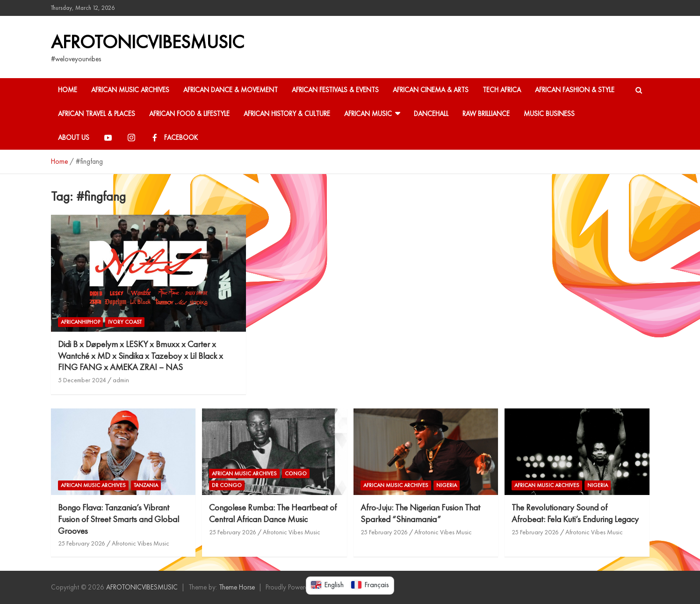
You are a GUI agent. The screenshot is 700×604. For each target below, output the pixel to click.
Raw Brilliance (486, 114)
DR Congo (227, 485)
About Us (74, 138)
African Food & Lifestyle (189, 114)
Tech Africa (502, 90)
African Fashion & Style (575, 90)
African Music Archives (130, 90)
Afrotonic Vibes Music (141, 543)
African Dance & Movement (231, 90)
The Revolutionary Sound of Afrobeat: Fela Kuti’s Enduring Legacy (575, 513)
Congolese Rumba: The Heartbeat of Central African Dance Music (273, 513)
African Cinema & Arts (431, 90)
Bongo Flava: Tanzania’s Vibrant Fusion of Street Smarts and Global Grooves (119, 519)
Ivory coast (125, 322)
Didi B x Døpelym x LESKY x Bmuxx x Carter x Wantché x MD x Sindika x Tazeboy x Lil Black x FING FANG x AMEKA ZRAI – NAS (141, 356)
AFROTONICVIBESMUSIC (148, 42)
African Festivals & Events (335, 90)
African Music (368, 114)
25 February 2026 (82, 543)
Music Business (549, 114)
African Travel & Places (97, 114)
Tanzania (146, 485)
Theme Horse (237, 587)
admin (121, 380)
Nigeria (447, 485)
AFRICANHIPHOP (80, 322)
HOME (68, 90)
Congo (296, 473)
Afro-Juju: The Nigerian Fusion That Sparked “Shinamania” (420, 513)
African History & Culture (287, 114)
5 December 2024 (82, 380)
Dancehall (431, 114)
